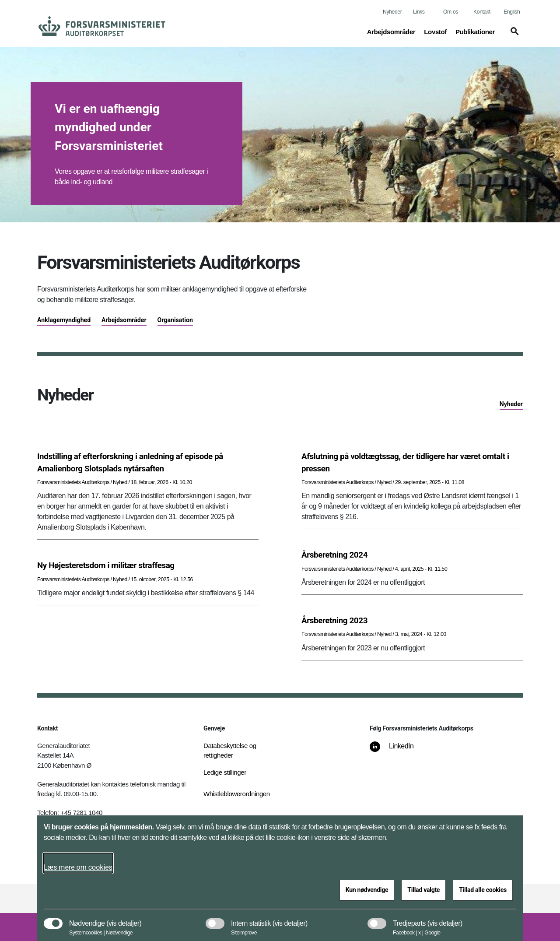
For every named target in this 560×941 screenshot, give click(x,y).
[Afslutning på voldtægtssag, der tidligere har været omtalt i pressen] (412, 463)
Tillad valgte (423, 890)
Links (419, 12)
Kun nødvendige (367, 890)
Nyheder (392, 12)
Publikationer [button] (475, 31)
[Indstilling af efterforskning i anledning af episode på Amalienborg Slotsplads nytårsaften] (148, 463)
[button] (513, 35)
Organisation (175, 320)
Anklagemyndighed (64, 320)
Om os (451, 12)
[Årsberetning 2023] (412, 621)
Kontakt (482, 12)
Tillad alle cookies (483, 890)
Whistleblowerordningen (237, 794)
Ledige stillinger (225, 772)
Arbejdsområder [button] (391, 31)
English (512, 12)
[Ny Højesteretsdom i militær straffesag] (148, 565)
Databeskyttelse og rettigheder (230, 751)
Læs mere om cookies (78, 867)
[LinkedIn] (398, 751)
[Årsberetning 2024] (412, 555)
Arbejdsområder (124, 320)
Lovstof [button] (435, 31)
